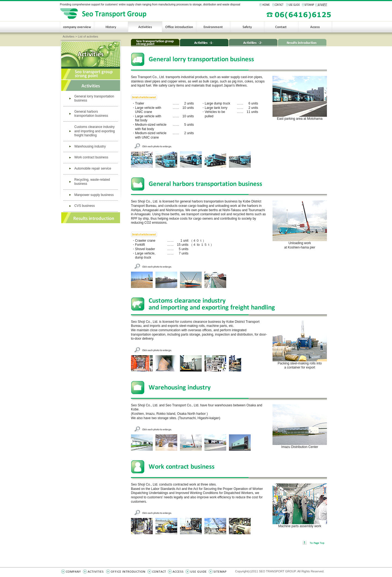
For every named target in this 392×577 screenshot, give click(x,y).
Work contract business (91, 157)
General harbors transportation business (91, 114)
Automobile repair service (93, 168)
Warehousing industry (90, 146)
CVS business (85, 206)
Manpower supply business (94, 195)
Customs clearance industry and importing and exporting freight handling (95, 131)
